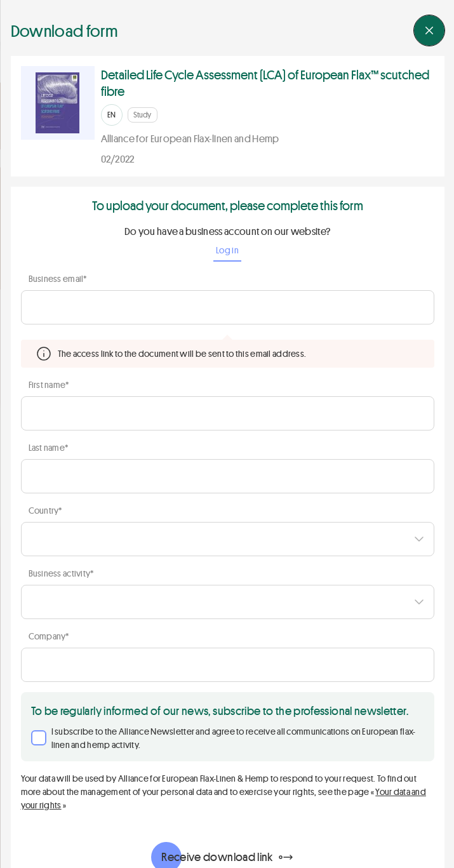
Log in (227, 250)
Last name (48, 447)
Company (48, 636)
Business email (57, 278)
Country (45, 510)
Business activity (61, 573)
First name (48, 384)
